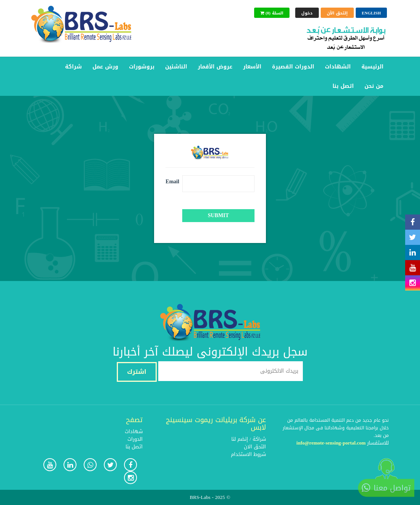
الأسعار (252, 67)
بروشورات (142, 67)
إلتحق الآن (337, 13)
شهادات (134, 431)
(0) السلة (272, 13)
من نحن (374, 86)
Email (171, 181)
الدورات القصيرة (293, 67)
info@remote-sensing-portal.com (331, 443)
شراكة (73, 67)
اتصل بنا (343, 86)
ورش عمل (105, 67)
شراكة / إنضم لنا (249, 439)
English (371, 13)
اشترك (137, 372)
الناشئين (176, 67)
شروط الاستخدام (248, 454)
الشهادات (338, 67)
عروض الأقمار (215, 67)
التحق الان (255, 447)
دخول (307, 13)
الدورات (135, 439)
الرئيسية (372, 67)
